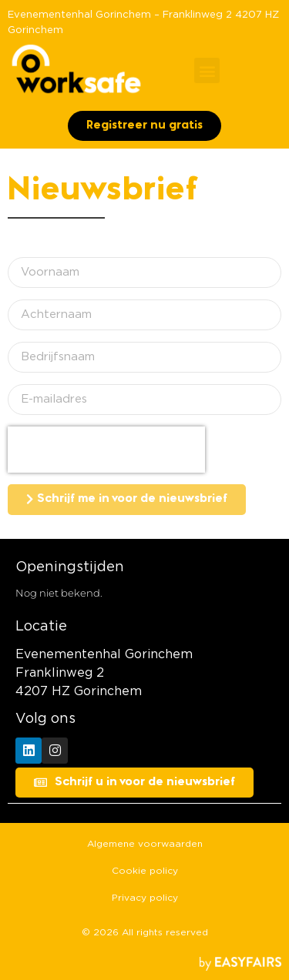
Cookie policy (145, 871)
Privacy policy (145, 898)
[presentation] (106, 450)
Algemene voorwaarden (145, 844)
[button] (207, 70)
